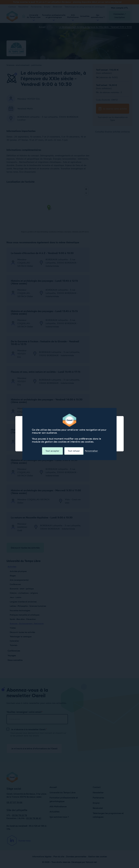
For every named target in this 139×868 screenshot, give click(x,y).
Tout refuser (74, 451)
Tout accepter (52, 451)
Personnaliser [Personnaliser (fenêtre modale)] (91, 451)
